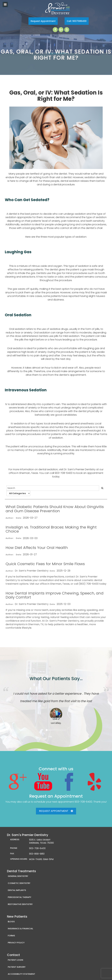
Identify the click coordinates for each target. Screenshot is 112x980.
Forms (11, 936)
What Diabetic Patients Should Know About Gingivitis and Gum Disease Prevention (55, 509)
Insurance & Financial (20, 929)
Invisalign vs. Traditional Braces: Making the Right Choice (51, 529)
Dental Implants (17, 890)
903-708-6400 (83, 802)
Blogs (11, 922)
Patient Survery (17, 967)
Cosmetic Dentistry (19, 883)
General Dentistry (18, 876)
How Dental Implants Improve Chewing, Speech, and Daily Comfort (55, 595)
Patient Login (15, 960)
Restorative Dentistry (20, 904)
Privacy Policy (16, 943)
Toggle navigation (5, 4)
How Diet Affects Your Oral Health (37, 548)
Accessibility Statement (21, 974)
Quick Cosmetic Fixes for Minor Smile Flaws (45, 564)
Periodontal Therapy (20, 897)
